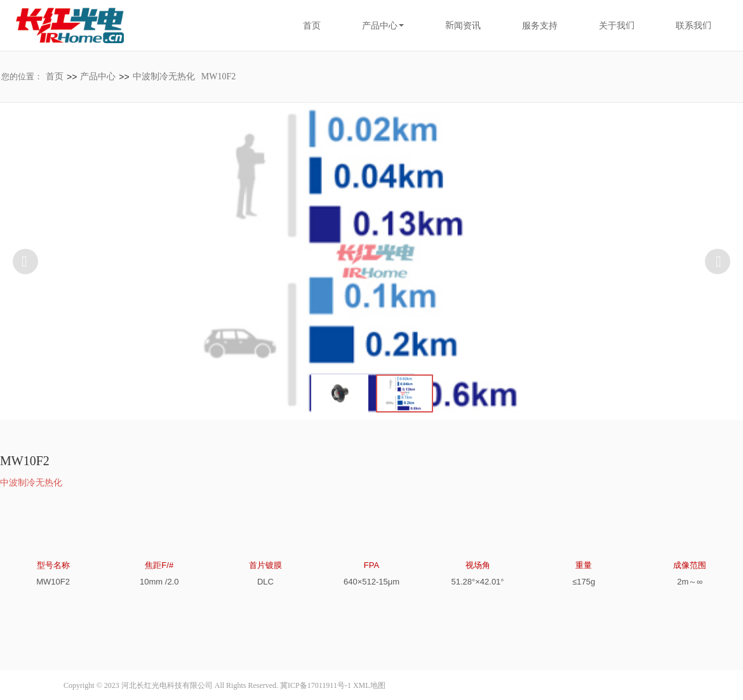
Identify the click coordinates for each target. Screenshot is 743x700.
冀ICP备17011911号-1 (316, 685)
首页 (312, 25)
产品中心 (98, 76)
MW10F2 (218, 76)
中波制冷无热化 (164, 76)
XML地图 (369, 685)
